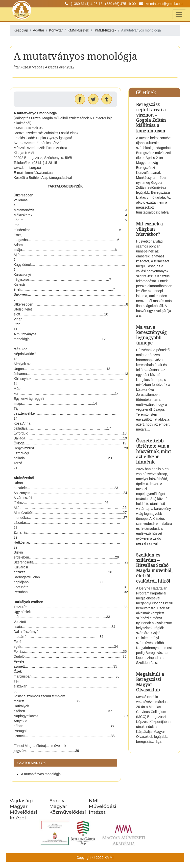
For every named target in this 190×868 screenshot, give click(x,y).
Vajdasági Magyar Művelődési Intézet (23, 809)
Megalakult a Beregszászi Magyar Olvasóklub (150, 682)
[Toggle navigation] (179, 14)
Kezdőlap (21, 30)
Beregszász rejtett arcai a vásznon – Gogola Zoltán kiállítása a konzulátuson (151, 118)
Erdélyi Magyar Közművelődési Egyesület (68, 809)
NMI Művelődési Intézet (103, 806)
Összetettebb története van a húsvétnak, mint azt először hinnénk (154, 451)
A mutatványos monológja (41, 774)
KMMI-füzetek (106, 30)
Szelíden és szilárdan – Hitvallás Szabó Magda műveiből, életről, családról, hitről (154, 568)
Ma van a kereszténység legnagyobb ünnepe (151, 335)
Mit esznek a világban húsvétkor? (149, 229)
